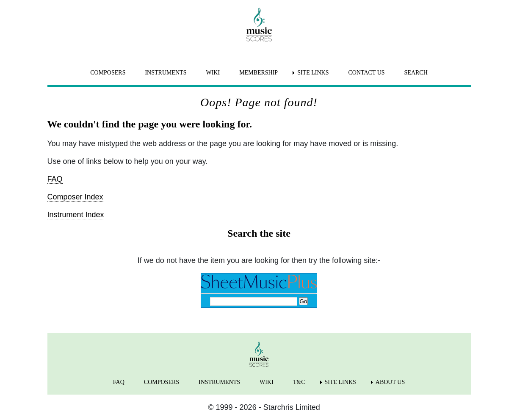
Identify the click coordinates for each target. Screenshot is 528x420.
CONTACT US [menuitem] (366, 73)
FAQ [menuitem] (119, 382)
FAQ (55, 179)
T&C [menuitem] (299, 382)
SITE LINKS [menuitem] (313, 73)
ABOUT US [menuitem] (390, 382)
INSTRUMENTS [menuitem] (166, 73)
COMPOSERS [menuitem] (108, 73)
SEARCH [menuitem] (416, 73)
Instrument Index (76, 215)
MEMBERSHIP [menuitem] (258, 73)
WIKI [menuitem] (213, 73)
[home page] (259, 25)
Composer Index (75, 197)
